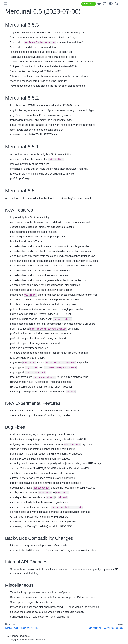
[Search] (117, 3)
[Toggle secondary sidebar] (122, 4)
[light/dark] (111, 3)
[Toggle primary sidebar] (6, 4)
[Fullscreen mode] (105, 4)
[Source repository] (99, 4)
